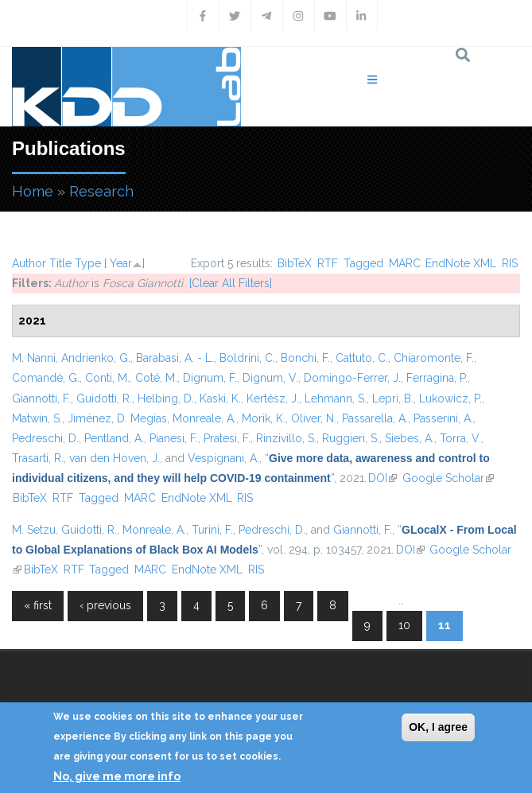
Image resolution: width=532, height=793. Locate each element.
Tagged (363, 263)
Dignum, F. (210, 378)
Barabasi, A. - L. (175, 358)
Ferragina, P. (437, 378)
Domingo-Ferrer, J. (352, 378)
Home (33, 191)
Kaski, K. (220, 398)
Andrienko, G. (96, 358)
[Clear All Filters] (231, 283)
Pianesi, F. (174, 438)
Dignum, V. (270, 378)
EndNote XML (461, 263)
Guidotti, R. (104, 398)
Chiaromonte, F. (434, 358)
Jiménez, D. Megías (117, 418)
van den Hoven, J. (115, 458)
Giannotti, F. (41, 398)
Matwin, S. (37, 418)
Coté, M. (156, 378)
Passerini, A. (443, 418)
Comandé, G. (46, 378)
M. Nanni (34, 358)
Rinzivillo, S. (286, 438)
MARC (405, 263)
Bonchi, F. (305, 358)
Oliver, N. (314, 418)
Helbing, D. (166, 398)
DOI (382, 478)
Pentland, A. (114, 438)
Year (121, 263)
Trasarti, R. (38, 458)
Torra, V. (460, 438)
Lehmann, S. (336, 398)
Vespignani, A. (223, 458)
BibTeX (295, 263)
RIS (510, 263)
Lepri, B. (393, 398)
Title (60, 263)
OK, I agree (438, 727)
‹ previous (105, 605)
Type (88, 263)
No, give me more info (117, 776)
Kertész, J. (273, 398)
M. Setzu (34, 530)
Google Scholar (448, 478)
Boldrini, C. (247, 358)
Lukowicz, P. (450, 398)
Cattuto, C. (362, 358)
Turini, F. (212, 530)
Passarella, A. (375, 418)
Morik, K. (264, 418)
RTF (328, 263)
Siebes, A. (410, 438)
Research (101, 191)
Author (29, 263)
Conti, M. (107, 378)
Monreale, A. (204, 418)
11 (445, 625)
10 (404, 625)
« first (38, 605)
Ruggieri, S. (351, 438)
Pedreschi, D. (45, 438)
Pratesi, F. (227, 438)
